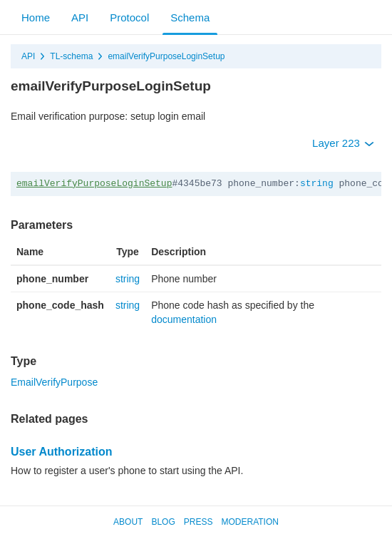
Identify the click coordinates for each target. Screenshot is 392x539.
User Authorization (62, 452)
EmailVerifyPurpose (54, 382)
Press (198, 522)
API (80, 17)
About (128, 522)
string (317, 184)
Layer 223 (343, 143)
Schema (190, 17)
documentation (184, 319)
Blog (163, 522)
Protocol (129, 17)
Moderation (249, 522)
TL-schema (71, 56)
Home (36, 17)
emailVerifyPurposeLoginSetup (166, 56)
